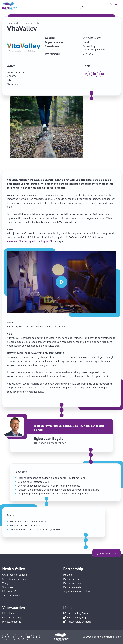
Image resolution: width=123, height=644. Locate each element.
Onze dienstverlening (14, 579)
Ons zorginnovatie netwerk (29, 23)
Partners (68, 575)
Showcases (8, 587)
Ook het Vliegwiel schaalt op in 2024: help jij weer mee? (49, 486)
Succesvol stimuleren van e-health (29, 522)
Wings (6, 583)
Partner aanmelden (74, 583)
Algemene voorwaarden (76, 592)
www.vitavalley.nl (93, 38)
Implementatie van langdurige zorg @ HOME (35, 529)
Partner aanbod (72, 579)
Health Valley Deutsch (79, 622)
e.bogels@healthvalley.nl (53, 443)
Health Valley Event (77, 614)
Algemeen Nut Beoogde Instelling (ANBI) (30, 241)
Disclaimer (8, 614)
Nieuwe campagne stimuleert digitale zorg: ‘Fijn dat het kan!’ (51, 478)
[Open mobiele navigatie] (117, 6)
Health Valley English (78, 618)
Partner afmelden (73, 587)
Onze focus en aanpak (15, 575)
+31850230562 (109, 553)
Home (10, 23)
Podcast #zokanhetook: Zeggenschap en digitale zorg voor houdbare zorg (58, 490)
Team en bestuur (12, 596)
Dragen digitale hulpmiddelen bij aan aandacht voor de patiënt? (53, 494)
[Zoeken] (95, 6)
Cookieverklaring (12, 618)
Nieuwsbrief (9, 592)
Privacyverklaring (12, 622)
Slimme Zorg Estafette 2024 (33, 482)
